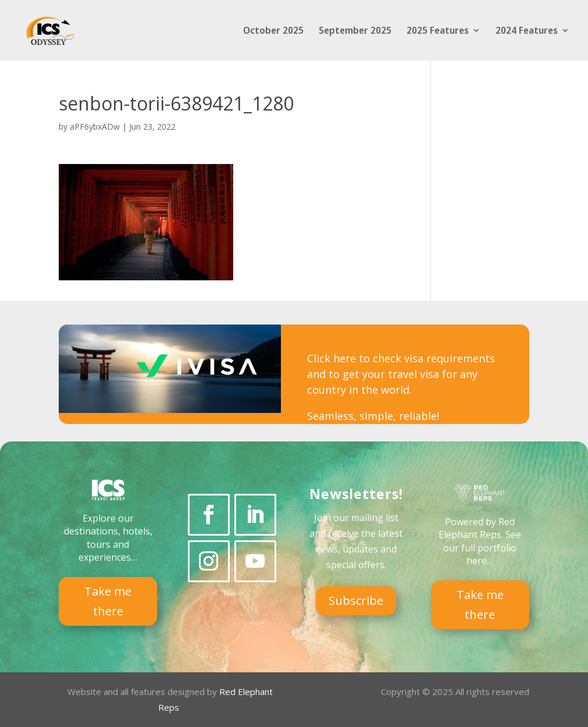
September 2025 (355, 31)
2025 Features (438, 31)
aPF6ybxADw (95, 126)
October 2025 (273, 31)
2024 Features (527, 31)
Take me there (108, 601)
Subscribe (356, 601)
